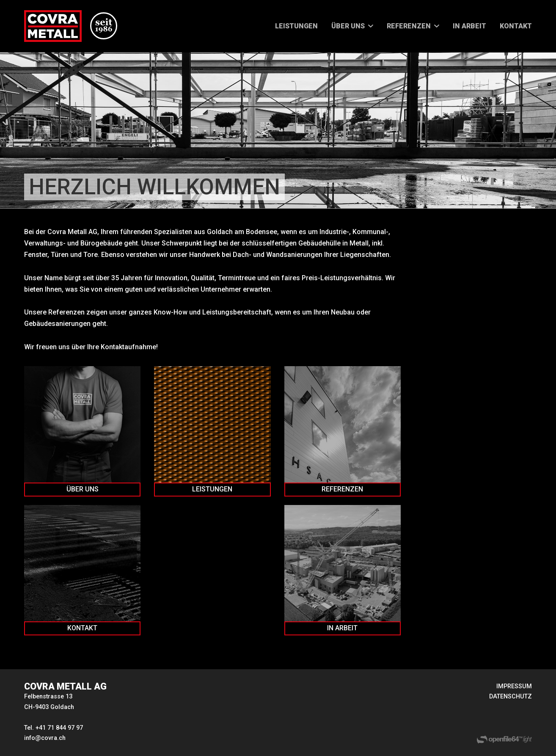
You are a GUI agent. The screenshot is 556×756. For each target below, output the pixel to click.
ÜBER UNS (348, 26)
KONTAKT (516, 26)
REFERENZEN (409, 26)
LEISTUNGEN (296, 26)
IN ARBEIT (469, 26)
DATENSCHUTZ (511, 697)
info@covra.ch (45, 738)
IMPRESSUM (514, 686)
